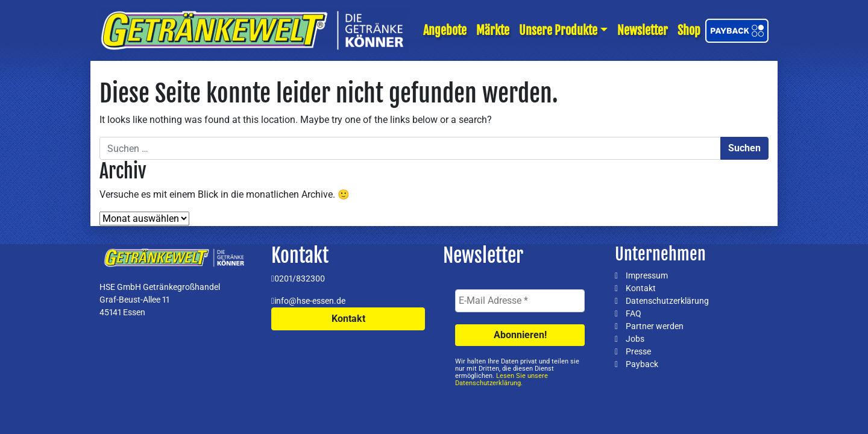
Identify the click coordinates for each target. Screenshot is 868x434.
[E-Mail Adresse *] (520, 301)
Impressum (647, 275)
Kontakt (348, 319)
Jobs (635, 339)
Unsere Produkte (558, 30)
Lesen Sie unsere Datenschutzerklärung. (502, 379)
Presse (638, 351)
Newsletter (643, 30)
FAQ (634, 313)
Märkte (493, 30)
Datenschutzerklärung (667, 301)
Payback (642, 364)
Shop (689, 30)
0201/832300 (300, 278)
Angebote (445, 30)
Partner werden (655, 326)
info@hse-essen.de (310, 301)
